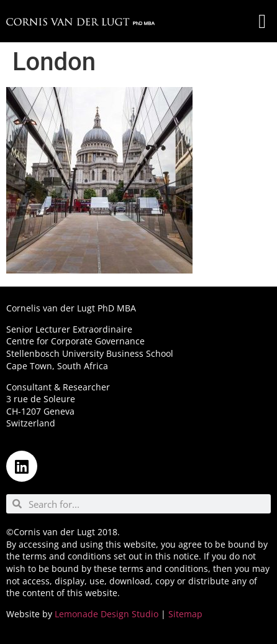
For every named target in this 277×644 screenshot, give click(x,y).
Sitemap (185, 614)
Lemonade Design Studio (107, 614)
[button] (262, 21)
